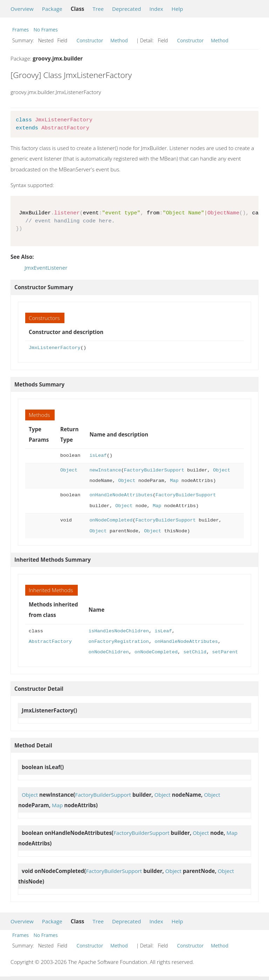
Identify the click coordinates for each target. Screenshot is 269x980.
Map (174, 481)
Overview (22, 9)
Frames (20, 30)
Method (119, 40)
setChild (195, 652)
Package (52, 9)
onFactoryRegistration (119, 642)
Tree (98, 9)
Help (177, 9)
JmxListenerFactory (55, 348)
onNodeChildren (109, 652)
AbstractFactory (50, 642)
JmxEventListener (46, 268)
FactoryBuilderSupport (154, 470)
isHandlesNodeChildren (119, 631)
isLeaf (98, 456)
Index (156, 9)
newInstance (105, 470)
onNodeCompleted (111, 520)
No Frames (46, 30)
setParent (225, 652)
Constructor (90, 40)
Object (69, 470)
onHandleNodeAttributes (121, 495)
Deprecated (127, 9)
